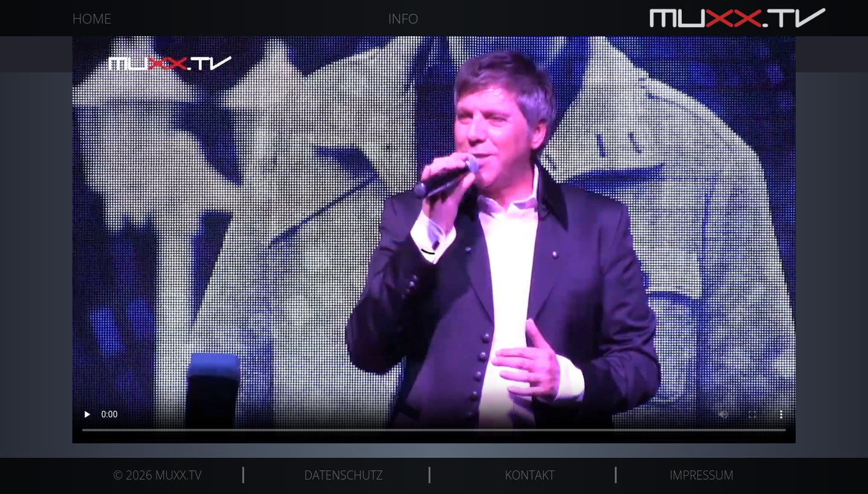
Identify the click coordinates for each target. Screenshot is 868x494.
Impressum (702, 475)
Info (403, 18)
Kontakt (530, 475)
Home (92, 18)
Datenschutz (344, 475)
